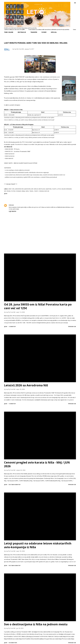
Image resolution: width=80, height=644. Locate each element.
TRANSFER (34, 32)
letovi (59, 189)
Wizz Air (47, 191)
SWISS (27, 191)
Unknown (11, 205)
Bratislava (42, 189)
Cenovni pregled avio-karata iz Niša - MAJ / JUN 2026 (37, 464)
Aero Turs (11, 189)
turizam (41, 191)
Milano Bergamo (67, 189)
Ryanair (19, 191)
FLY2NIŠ (44, 32)
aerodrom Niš (19, 189)
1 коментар (12, 327)
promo (9, 191)
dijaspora (49, 189)
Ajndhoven (27, 189)
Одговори (12, 211)
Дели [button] (6, 194)
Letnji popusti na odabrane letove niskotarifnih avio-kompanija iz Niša (38, 545)
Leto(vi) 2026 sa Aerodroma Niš (26, 385)
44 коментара (13, 643)
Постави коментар (14, 485)
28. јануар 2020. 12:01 (21, 205)
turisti (36, 191)
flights (54, 189)
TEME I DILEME (9, 32)
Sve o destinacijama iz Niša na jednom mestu (36, 624)
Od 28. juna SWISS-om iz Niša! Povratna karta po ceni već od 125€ (38, 306)
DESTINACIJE (22, 32)
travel (31, 191)
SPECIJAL (54, 32)
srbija (23, 191)
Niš (5, 191)
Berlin (36, 189)
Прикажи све (72, 327)
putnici (13, 191)
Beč (32, 189)
